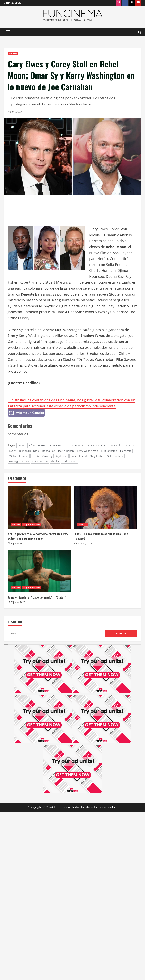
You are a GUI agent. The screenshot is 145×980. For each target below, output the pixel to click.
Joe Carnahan (66, 451)
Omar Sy (47, 456)
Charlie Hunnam (76, 445)
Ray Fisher (61, 456)
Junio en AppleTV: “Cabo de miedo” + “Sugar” (37, 597)
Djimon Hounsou (29, 451)
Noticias (13, 53)
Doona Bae (49, 451)
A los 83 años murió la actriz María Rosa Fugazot (101, 536)
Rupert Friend (79, 456)
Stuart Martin (40, 461)
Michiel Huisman (19, 456)
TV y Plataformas (32, 524)
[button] (8, 32)
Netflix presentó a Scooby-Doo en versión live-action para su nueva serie (38, 536)
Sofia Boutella (115, 456)
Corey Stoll (114, 445)
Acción (22, 445)
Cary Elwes (57, 445)
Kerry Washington (87, 451)
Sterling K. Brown (19, 461)
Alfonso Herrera (38, 445)
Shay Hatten (97, 456)
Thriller (55, 461)
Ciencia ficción (97, 445)
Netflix (35, 456)
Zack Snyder (69, 461)
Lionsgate (126, 451)
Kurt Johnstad (109, 451)
